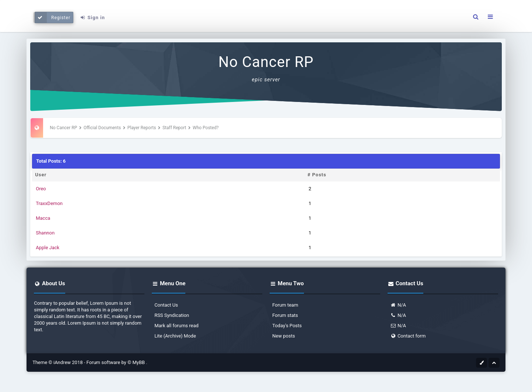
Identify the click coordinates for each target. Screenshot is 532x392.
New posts (284, 336)
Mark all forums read (176, 326)
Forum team (285, 305)
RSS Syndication (172, 315)
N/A (398, 305)
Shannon (45, 233)
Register (52, 17)
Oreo (41, 189)
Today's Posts (287, 326)
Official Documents (102, 128)
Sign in (92, 17)
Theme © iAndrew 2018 (58, 362)
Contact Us (166, 305)
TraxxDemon (49, 203)
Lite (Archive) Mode (175, 336)
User (41, 175)
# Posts (317, 175)
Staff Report (174, 128)
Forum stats (285, 315)
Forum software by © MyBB (116, 362)
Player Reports (142, 128)
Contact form (408, 336)
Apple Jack (48, 248)
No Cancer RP (266, 62)
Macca (43, 218)
